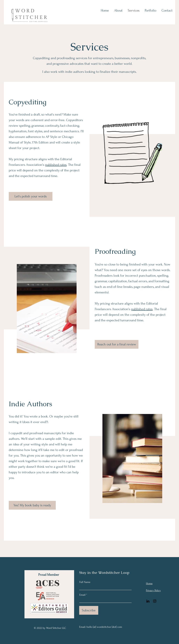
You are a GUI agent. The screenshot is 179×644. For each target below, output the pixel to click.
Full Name (85, 582)
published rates (56, 165)
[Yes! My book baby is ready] (32, 505)
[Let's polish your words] (31, 196)
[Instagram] (155, 601)
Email (82, 595)
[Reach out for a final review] (117, 344)
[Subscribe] (89, 610)
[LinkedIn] (148, 601)
